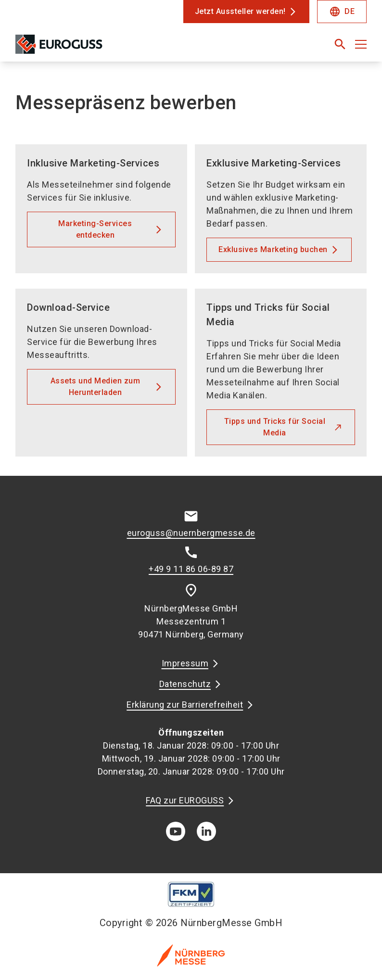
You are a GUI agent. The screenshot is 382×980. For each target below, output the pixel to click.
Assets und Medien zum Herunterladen (95, 387)
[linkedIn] (206, 831)
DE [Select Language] (342, 12)
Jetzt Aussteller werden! (240, 11)
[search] (340, 44)
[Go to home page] (99, 48)
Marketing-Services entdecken (95, 229)
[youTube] (176, 831)
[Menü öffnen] (361, 44)
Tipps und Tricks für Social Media (275, 427)
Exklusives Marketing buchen (273, 249)
